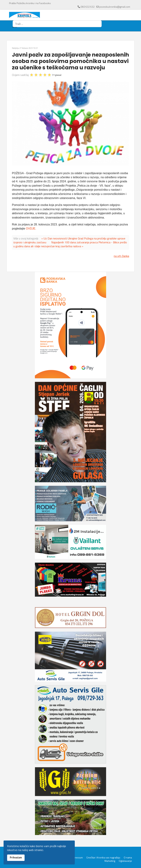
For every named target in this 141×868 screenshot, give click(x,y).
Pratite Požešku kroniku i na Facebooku (30, 3)
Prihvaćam (16, 858)
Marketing (110, 861)
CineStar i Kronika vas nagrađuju (103, 858)
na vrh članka (121, 256)
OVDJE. (31, 229)
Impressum (77, 858)
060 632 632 (88, 7)
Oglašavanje (125, 861)
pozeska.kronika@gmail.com (115, 7)
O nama (128, 858)
